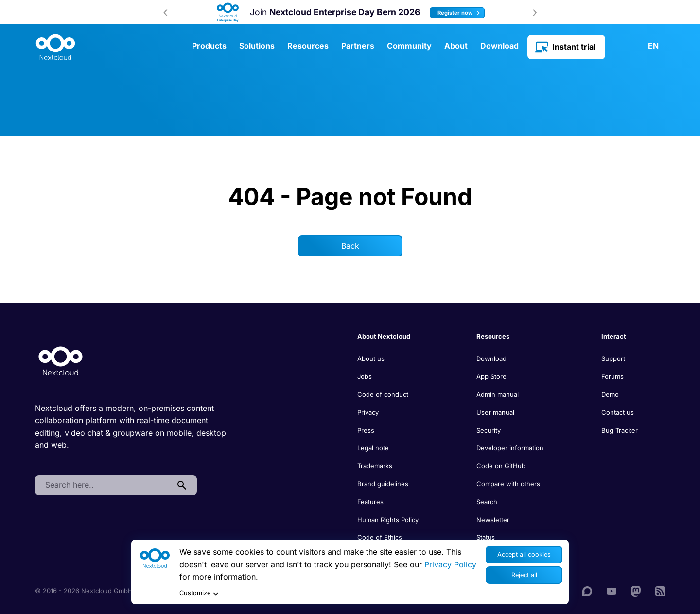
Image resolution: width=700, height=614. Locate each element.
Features (370, 502)
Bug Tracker (620, 430)
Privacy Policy (450, 564)
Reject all (524, 575)
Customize (199, 593)
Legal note (373, 448)
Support (613, 358)
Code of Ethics (380, 537)
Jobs (365, 376)
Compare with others (508, 484)
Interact (614, 336)
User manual (495, 412)
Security (489, 430)
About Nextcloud (384, 336)
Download (499, 46)
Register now (460, 13)
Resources (308, 46)
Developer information (510, 448)
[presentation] (165, 12)
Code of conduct (383, 394)
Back (350, 246)
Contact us (618, 412)
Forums (612, 376)
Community (409, 46)
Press (366, 430)
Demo (610, 394)
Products (209, 46)
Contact (620, 46)
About (456, 46)
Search (487, 502)
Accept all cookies (524, 554)
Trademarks (375, 466)
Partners (358, 46)
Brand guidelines (383, 484)
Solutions (257, 46)
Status (486, 537)
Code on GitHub (501, 466)
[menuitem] (648, 46)
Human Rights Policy (388, 520)
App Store (491, 376)
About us (371, 358)
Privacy (368, 412)
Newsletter (493, 520)
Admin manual (498, 394)
